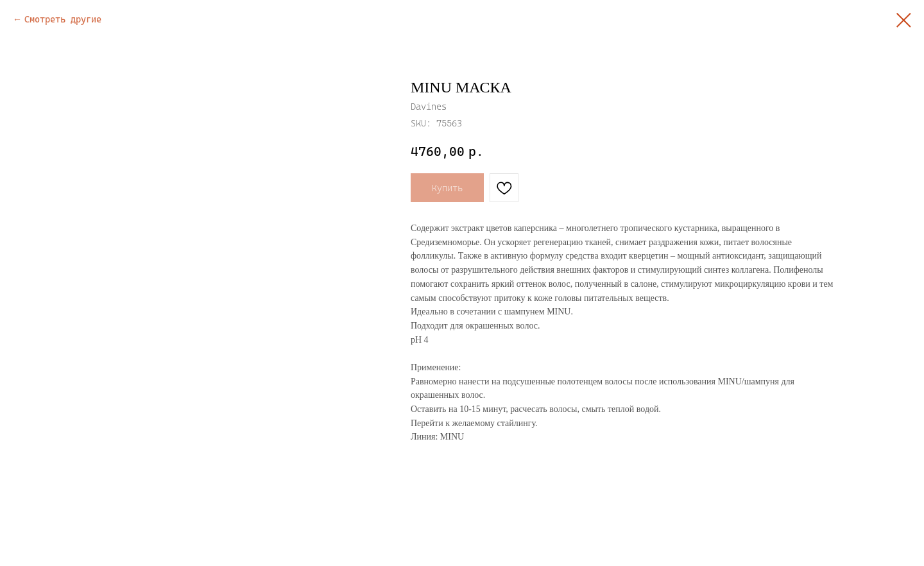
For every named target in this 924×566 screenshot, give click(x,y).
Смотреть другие (63, 19)
